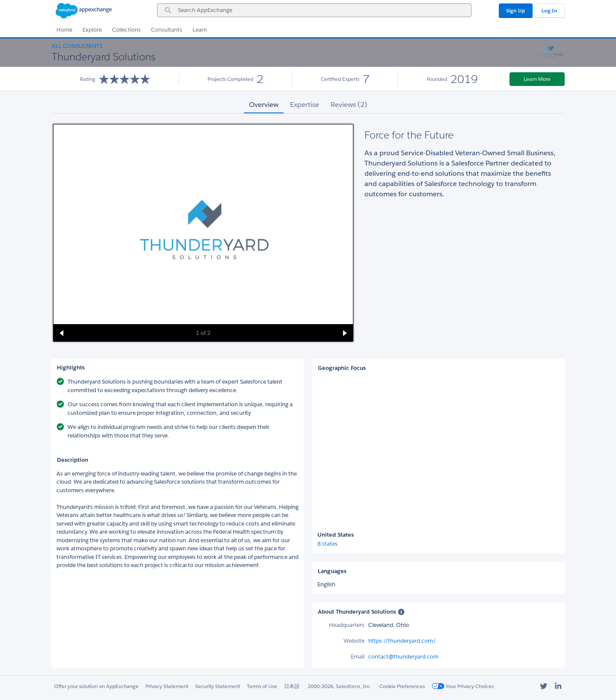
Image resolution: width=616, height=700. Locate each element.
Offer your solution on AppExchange (96, 686)
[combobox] (314, 10)
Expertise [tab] (305, 105)
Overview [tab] (264, 105)
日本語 (292, 686)
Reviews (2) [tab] (349, 105)
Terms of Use (262, 686)
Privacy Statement (167, 686)
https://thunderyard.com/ (402, 641)
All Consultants (77, 46)
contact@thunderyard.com (403, 657)
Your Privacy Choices (463, 686)
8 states (327, 544)
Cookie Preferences (402, 686)
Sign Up (516, 10)
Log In (549, 10)
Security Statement (218, 686)
